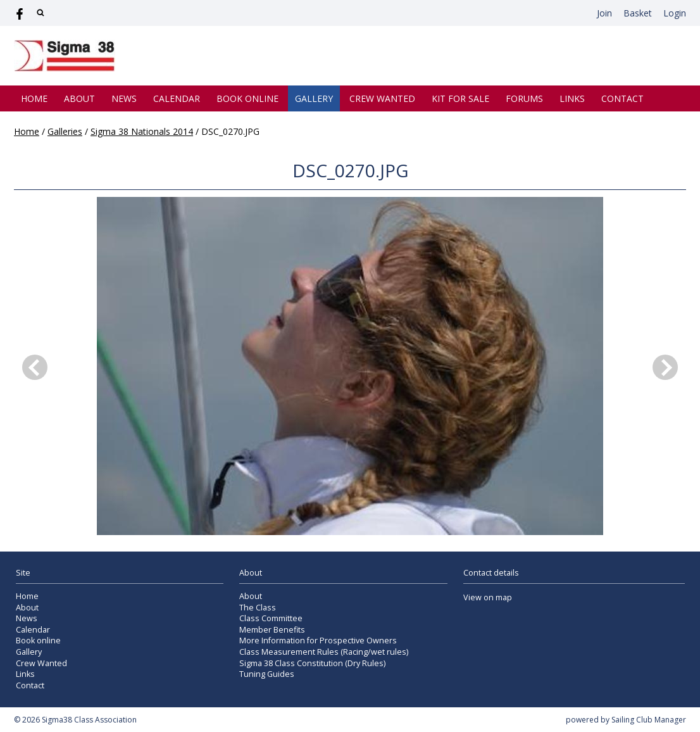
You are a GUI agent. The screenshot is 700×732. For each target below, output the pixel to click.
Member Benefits (272, 630)
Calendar (177, 98)
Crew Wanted (382, 98)
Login (675, 13)
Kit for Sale (460, 98)
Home (34, 98)
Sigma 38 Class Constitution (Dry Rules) (312, 663)
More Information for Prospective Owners (318, 640)
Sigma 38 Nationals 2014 (142, 131)
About (79, 98)
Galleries (65, 131)
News (124, 98)
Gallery (314, 98)
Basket (638, 13)
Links (572, 98)
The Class (258, 608)
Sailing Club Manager (649, 720)
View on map (488, 597)
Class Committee (271, 618)
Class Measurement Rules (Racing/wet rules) (324, 652)
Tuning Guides (267, 674)
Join (604, 13)
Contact (622, 98)
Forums (524, 98)
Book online (247, 98)
